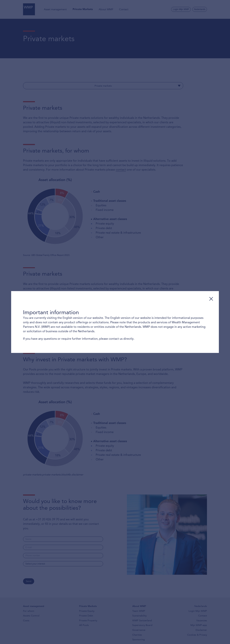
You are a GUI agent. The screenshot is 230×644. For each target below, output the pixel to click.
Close (211, 299)
